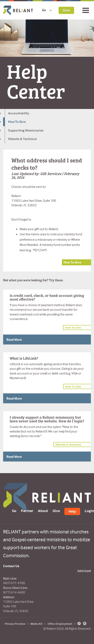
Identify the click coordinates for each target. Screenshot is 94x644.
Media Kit (36, 624)
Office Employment (60, 624)
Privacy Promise (15, 624)
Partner (27, 510)
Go (44, 10)
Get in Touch (84, 571)
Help (72, 511)
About (43, 510)
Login (89, 510)
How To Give (17, 122)
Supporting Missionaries (26, 130)
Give (66, 10)
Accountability (19, 113)
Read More (14, 340)
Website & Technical (22, 139)
